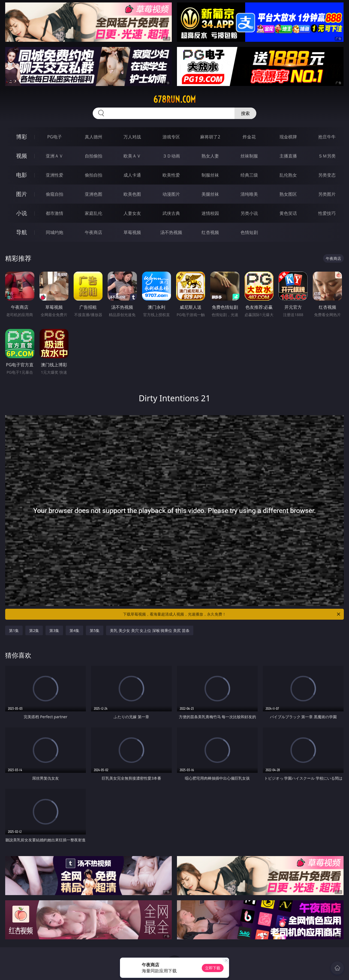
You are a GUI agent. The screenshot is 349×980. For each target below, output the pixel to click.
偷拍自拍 (94, 175)
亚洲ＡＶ (55, 156)
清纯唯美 (249, 194)
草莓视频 (132, 232)
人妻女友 (132, 213)
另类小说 (249, 213)
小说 (22, 213)
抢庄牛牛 (327, 137)
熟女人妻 (210, 156)
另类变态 (327, 175)
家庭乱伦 (94, 213)
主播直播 (288, 156)
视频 (22, 156)
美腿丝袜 (210, 194)
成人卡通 (132, 175)
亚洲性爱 (55, 175)
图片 (22, 194)
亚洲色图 (94, 194)
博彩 (22, 137)
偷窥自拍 (55, 194)
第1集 (14, 630)
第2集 (34, 630)
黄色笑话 (288, 213)
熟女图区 (288, 194)
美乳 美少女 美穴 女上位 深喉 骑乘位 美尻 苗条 (150, 630)
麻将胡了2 (210, 137)
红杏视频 (210, 232)
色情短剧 (249, 232)
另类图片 (327, 194)
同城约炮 (55, 232)
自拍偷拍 (94, 156)
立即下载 (213, 968)
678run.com (174, 99)
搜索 (245, 113)
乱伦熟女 (288, 175)
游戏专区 (171, 137)
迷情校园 (210, 213)
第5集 (95, 630)
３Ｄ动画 (171, 156)
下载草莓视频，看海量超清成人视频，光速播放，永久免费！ (232, 614)
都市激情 (55, 213)
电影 (22, 175)
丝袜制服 (249, 156)
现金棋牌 (288, 137)
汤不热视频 (171, 232)
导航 (22, 232)
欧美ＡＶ (132, 156)
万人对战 (132, 137)
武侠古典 (171, 213)
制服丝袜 (210, 175)
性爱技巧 (327, 213)
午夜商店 (94, 232)
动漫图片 (171, 194)
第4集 (74, 630)
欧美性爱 (171, 175)
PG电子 (54, 137)
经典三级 (249, 175)
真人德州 (94, 137)
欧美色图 (132, 194)
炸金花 (249, 137)
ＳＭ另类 (327, 156)
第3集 (54, 630)
